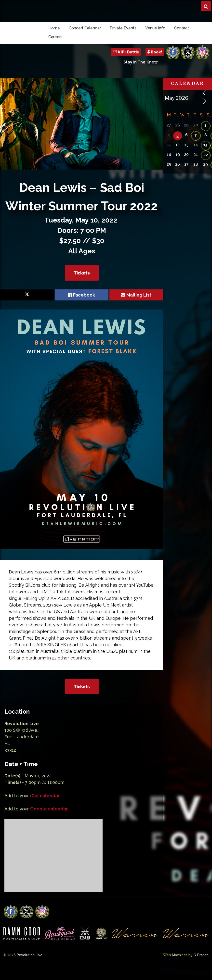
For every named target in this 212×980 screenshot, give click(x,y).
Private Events (123, 28)
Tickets (82, 273)
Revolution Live (30, 955)
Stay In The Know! (141, 62)
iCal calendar (45, 796)
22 (206, 155)
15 (205, 145)
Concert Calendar (85, 28)
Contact (182, 28)
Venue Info (155, 28)
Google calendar (49, 809)
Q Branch (201, 955)
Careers (55, 37)
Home (54, 28)
